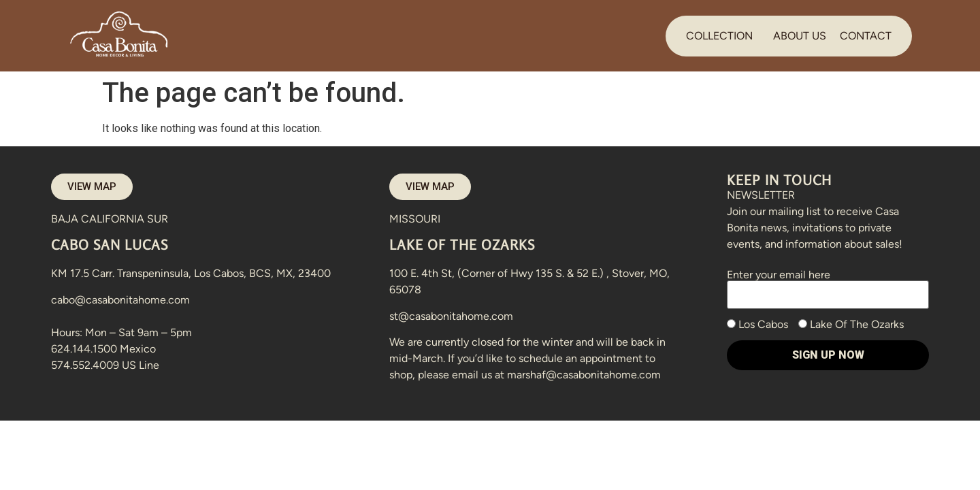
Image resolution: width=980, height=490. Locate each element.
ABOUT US (800, 36)
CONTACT (866, 36)
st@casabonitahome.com (451, 316)
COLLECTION (719, 36)
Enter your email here (828, 284)
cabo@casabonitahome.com (120, 300)
